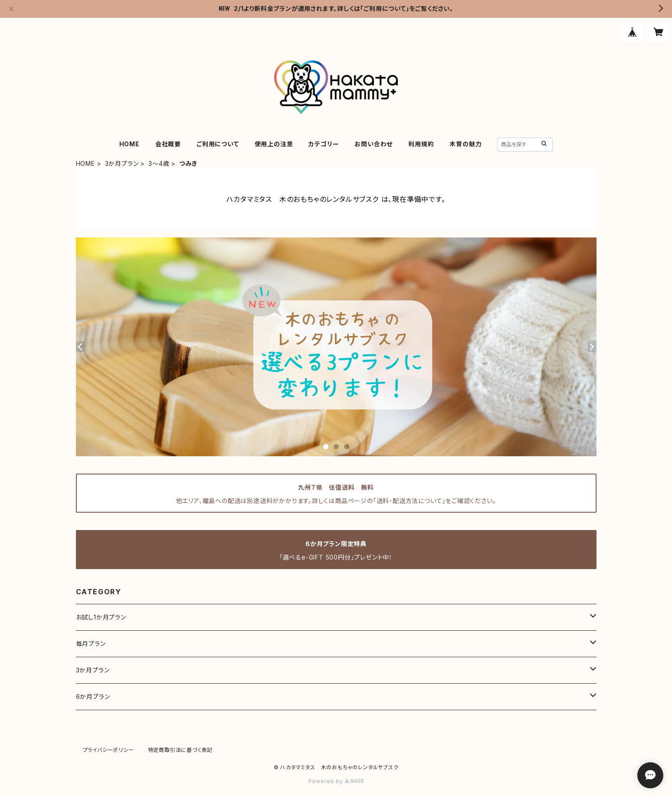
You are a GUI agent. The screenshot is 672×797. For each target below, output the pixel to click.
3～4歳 (159, 163)
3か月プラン (122, 163)
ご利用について (218, 144)
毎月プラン (91, 644)
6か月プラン (93, 697)
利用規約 (421, 144)
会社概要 (168, 144)
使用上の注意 (274, 144)
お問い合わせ (374, 144)
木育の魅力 (465, 144)
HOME (129, 144)
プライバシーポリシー (108, 750)
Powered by (336, 781)
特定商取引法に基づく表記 (180, 750)
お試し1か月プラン (101, 617)
